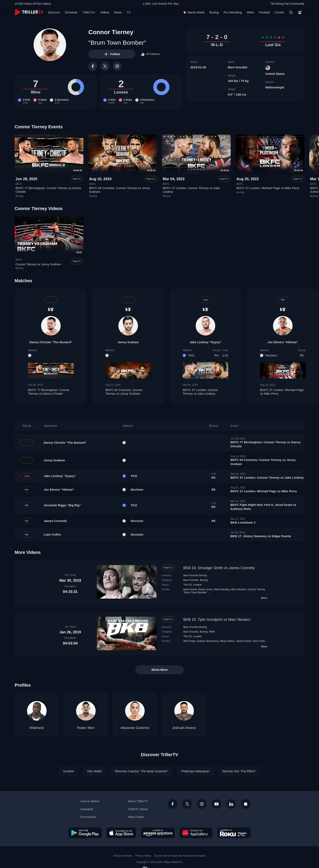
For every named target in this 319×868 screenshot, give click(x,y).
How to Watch (90, 801)
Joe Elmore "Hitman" (283, 342)
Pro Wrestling (233, 12)
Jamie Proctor (244, 641)
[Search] (291, 12)
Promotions (88, 817)
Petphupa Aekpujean (195, 771)
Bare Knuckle (238, 67)
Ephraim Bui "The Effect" (239, 771)
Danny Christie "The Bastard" (51, 342)
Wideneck (37, 728)
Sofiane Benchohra (208, 641)
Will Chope (189, 641)
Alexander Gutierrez (135, 728)
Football (264, 12)
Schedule (71, 12)
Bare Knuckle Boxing (195, 575)
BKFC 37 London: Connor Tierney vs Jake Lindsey (205, 392)
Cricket (279, 12)
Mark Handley (222, 589)
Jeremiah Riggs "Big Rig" (62, 505)
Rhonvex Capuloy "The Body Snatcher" (142, 771)
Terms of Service (123, 856)
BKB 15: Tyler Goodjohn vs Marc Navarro (217, 620)
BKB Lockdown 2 (243, 522)
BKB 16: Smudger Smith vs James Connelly (219, 568)
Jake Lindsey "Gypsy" (205, 342)
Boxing (214, 12)
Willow (105, 12)
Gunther (69, 771)
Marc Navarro (239, 589)
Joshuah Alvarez (184, 728)
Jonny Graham (128, 342)
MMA (250, 12)
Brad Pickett (190, 589)
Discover (54, 12)
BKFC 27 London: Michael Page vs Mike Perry (268, 188)
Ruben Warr (86, 728)
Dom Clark (259, 641)
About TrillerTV (138, 801)
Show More (159, 670)
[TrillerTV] (29, 12)
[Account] (300, 12)
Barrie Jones (205, 589)
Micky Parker (227, 641)
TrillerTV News (138, 809)
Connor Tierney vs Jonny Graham (38, 264)
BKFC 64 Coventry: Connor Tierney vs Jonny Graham (128, 392)
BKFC (19, 184)
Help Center (136, 817)
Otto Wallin (94, 771)
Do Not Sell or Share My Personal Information (180, 856)
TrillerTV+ (89, 12)
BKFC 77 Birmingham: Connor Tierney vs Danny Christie (51, 392)
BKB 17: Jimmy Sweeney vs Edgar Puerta (261, 536)
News (118, 12)
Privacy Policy (143, 856)
